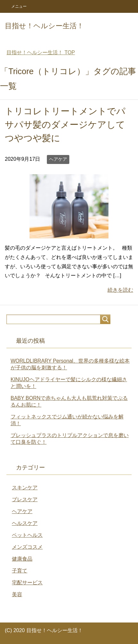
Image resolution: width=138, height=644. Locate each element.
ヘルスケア (25, 523)
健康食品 (22, 559)
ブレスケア (25, 499)
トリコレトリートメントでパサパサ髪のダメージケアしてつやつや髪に (65, 125)
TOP (41, 52)
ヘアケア (58, 159)
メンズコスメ (27, 547)
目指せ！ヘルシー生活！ (44, 26)
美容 (17, 594)
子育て (20, 571)
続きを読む (120, 290)
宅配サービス (27, 583)
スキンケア (25, 488)
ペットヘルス (27, 535)
